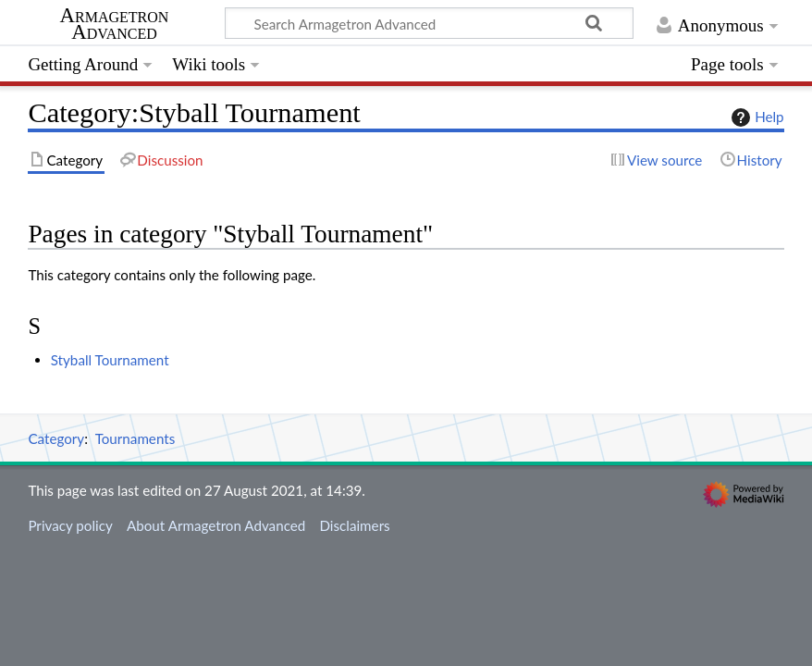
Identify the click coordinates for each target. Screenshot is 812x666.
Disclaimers (354, 525)
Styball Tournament (110, 360)
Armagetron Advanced (115, 24)
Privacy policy (70, 525)
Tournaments (135, 438)
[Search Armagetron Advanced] (429, 23)
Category (56, 438)
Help (755, 117)
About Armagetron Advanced (216, 525)
